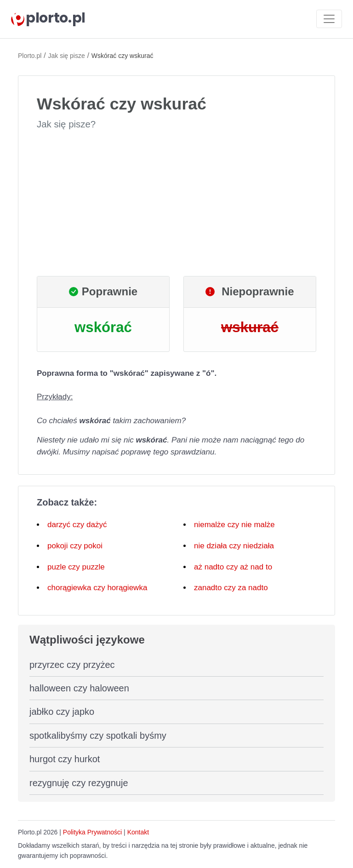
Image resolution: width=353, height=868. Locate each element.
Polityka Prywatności (92, 832)
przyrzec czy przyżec (72, 665)
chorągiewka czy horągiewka (97, 588)
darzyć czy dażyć (77, 525)
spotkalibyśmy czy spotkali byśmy (98, 736)
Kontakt (138, 832)
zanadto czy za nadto (231, 588)
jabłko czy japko (62, 712)
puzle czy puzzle (76, 567)
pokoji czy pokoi (75, 546)
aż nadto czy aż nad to (233, 567)
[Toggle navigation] (329, 19)
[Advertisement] (176, 203)
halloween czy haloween (79, 688)
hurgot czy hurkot (65, 759)
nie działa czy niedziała (234, 546)
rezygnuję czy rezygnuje (79, 783)
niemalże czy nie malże (234, 525)
